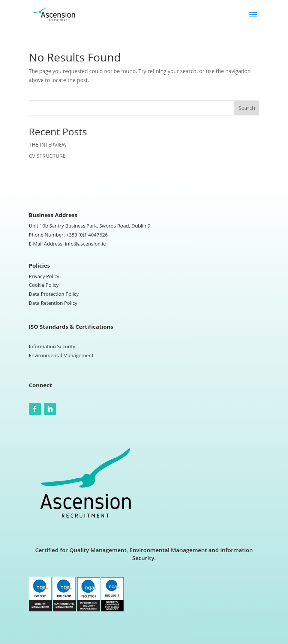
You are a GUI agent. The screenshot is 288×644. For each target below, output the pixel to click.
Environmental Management (61, 355)
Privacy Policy (44, 276)
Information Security (52, 346)
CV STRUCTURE (47, 156)
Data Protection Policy (54, 294)
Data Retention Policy (53, 303)
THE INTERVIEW (48, 145)
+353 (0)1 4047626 (87, 235)
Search (247, 108)
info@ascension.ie (85, 244)
